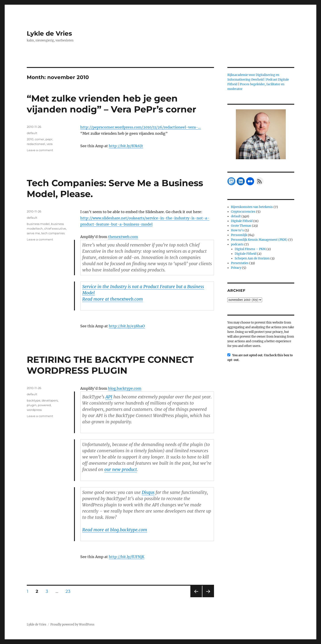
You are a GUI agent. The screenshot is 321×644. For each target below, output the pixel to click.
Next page (208, 597)
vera (50, 144)
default (32, 133)
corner (39, 139)
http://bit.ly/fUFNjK (127, 557)
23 (70, 591)
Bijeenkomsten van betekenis (252, 207)
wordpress (34, 410)
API (109, 397)
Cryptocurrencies (243, 212)
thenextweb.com (123, 237)
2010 (30, 139)
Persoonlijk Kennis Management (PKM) (259, 240)
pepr (49, 139)
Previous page (196, 597)
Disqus (148, 492)
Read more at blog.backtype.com (115, 530)
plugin (32, 405)
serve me (33, 233)
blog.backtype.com (125, 388)
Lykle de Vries (49, 33)
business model (38, 224)
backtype (34, 400)
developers (50, 400)
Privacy (236, 268)
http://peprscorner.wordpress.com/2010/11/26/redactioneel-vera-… (141, 127)
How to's (237, 230)
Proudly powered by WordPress (72, 625)
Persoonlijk (239, 235)
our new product (121, 469)
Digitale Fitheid (242, 221)
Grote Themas (241, 226)
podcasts (237, 244)
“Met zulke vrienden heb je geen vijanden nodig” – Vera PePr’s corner (111, 104)
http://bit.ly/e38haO (127, 326)
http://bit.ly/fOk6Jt (126, 146)
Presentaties (240, 263)
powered (44, 405)
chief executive (55, 228)
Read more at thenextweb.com (113, 299)
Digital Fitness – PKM (250, 249)
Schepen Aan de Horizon (252, 258)
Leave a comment (40, 150)
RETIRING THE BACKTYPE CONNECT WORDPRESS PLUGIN (110, 365)
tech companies (53, 233)
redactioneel (36, 144)
